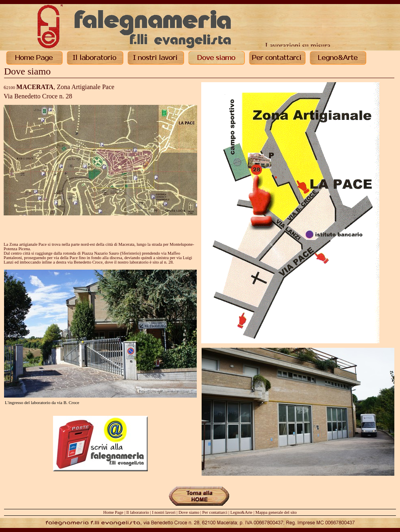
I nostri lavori (164, 512)
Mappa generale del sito (276, 512)
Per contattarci (215, 512)
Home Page (113, 512)
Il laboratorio (138, 512)
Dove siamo (189, 512)
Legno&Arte (241, 512)
